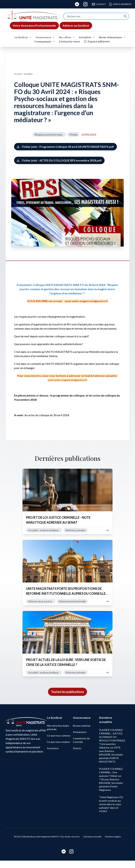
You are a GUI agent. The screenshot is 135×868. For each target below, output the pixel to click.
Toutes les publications (67, 699)
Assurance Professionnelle (34, 26)
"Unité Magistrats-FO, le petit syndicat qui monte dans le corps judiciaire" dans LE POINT (112, 812)
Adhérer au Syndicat (76, 25)
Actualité (28, 74)
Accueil (18, 74)
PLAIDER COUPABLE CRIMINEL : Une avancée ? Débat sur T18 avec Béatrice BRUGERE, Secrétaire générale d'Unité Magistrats (112, 787)
